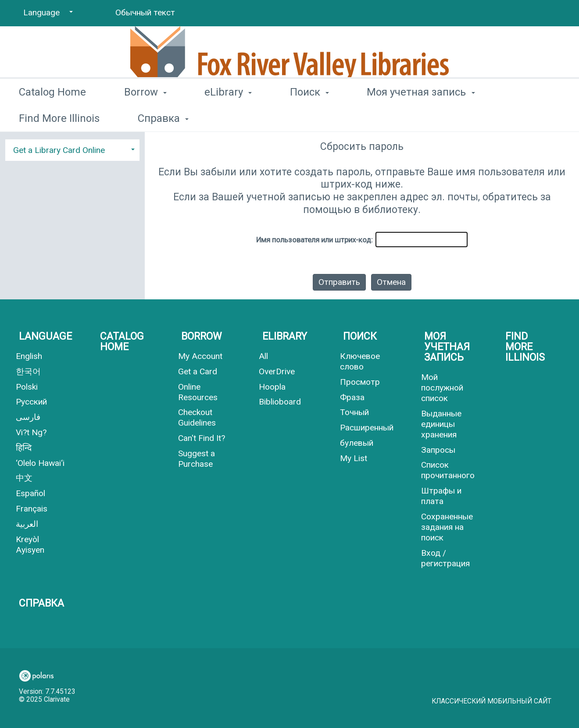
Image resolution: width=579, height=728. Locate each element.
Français (32, 509)
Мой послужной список (442, 388)
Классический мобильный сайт (491, 701)
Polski (27, 387)
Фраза (352, 397)
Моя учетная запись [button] (421, 117)
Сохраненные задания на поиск (447, 527)
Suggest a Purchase (197, 459)
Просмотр (360, 382)
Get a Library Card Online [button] (59, 150)
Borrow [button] (145, 117)
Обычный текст (145, 12)
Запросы (438, 450)
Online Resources (198, 392)
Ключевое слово (360, 361)
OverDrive (277, 371)
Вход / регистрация (445, 558)
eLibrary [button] (228, 117)
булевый (357, 443)
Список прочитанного (448, 470)
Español (30, 493)
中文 (24, 478)
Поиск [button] (309, 117)
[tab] (72, 149)
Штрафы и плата (441, 496)
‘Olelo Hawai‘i (40, 463)
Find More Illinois (525, 347)
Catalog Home (52, 117)
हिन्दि (24, 448)
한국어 (28, 371)
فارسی (28, 417)
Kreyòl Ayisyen (30, 545)
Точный (354, 412)
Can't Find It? (202, 438)
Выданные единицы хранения (441, 424)
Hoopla (272, 387)
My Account (200, 356)
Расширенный (367, 428)
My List (354, 458)
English (29, 356)
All (263, 356)
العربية (27, 524)
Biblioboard (280, 402)
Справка (41, 603)
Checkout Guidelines (197, 417)
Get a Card (198, 371)
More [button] (533, 118)
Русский (31, 402)
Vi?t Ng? (31, 432)
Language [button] (45, 336)
